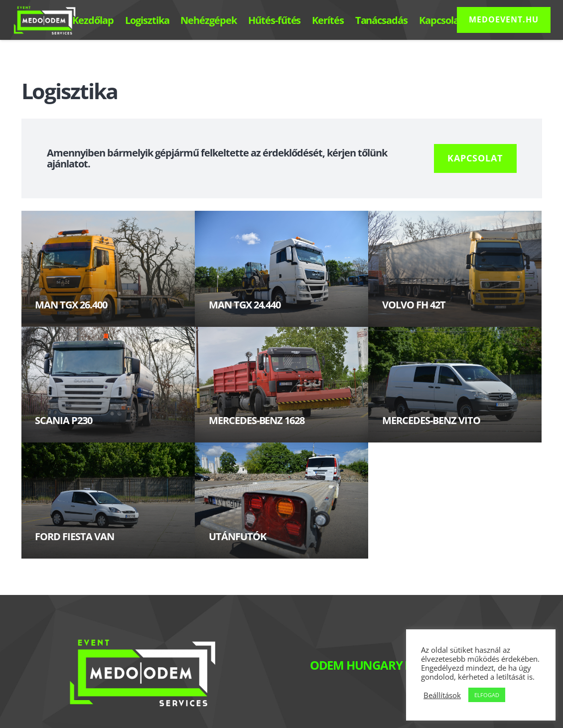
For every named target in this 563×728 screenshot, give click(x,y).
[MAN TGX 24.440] (281, 269)
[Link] (45, 20)
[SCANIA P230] (108, 385)
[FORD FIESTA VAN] (108, 501)
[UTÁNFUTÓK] (281, 501)
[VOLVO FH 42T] (455, 269)
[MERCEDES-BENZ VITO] (455, 385)
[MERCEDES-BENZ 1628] (281, 385)
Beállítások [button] (442, 695)
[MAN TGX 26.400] (108, 269)
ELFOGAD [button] (487, 695)
